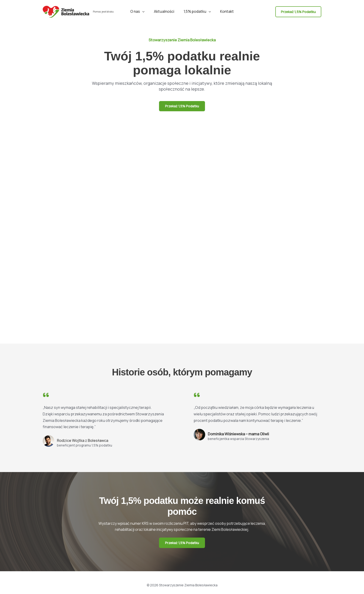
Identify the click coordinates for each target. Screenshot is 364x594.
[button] (145, 11)
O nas (140, 11)
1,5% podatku (196, 11)
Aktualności (165, 11)
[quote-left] (46, 396)
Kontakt (224, 11)
